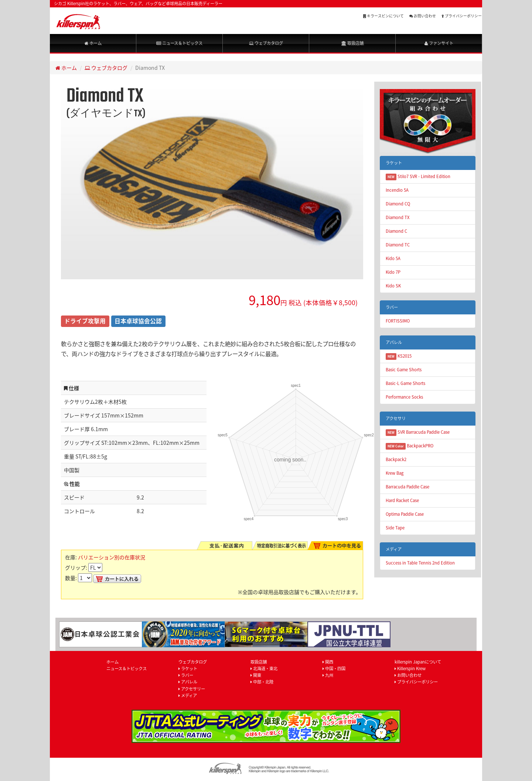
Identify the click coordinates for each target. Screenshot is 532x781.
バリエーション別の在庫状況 (112, 557)
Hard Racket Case (402, 500)
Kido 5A (393, 258)
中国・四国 (334, 669)
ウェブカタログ (266, 43)
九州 (328, 675)
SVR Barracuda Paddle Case (418, 432)
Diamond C (396, 231)
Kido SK (393, 286)
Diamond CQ (398, 204)
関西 (328, 662)
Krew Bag (395, 473)
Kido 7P (393, 272)
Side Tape (395, 528)
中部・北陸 (262, 682)
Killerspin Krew (410, 669)
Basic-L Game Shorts (405, 383)
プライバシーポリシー (462, 16)
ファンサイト (439, 43)
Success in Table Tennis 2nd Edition (420, 563)
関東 (256, 675)
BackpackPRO (410, 446)
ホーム (93, 43)
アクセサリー (192, 689)
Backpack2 (396, 459)
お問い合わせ (423, 16)
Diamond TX (398, 217)
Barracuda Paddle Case (407, 487)
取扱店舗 (352, 43)
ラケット (188, 669)
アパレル (188, 682)
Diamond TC (398, 245)
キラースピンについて (383, 16)
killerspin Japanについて (418, 662)
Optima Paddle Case (405, 514)
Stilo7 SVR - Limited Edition (418, 177)
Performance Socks (404, 397)
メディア (188, 695)
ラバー (186, 675)
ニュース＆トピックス (179, 43)
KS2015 (399, 356)
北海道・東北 (264, 669)
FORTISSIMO (398, 321)
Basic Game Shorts (404, 370)
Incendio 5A (397, 190)
